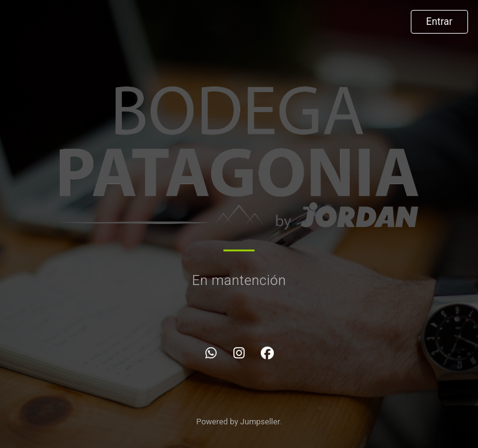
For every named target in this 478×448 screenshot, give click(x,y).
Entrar (439, 21)
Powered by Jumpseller (238, 422)
